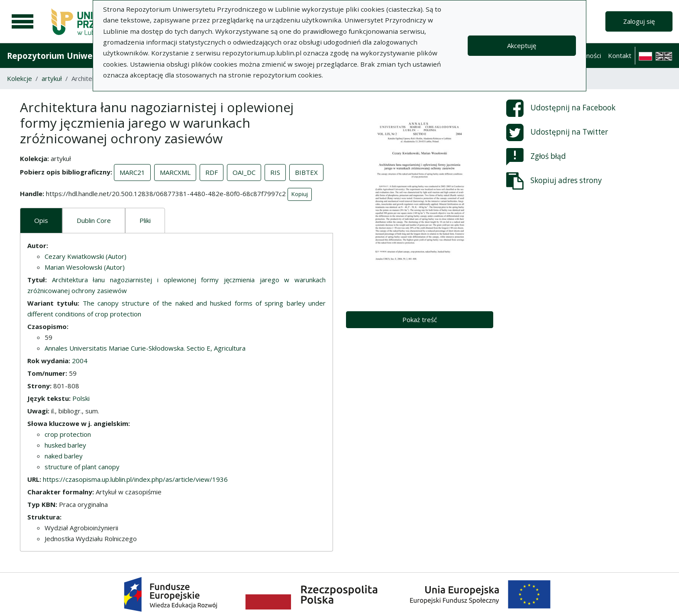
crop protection (68, 434)
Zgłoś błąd (536, 157)
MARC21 (132, 172)
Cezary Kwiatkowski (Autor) (86, 256)
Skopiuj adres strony (554, 181)
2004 (80, 361)
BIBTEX (306, 172)
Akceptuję (522, 45)
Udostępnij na (561, 108)
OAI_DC (244, 172)
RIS (275, 172)
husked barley (65, 445)
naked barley (64, 456)
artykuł (52, 78)
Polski (81, 398)
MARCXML (175, 172)
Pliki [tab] (145, 220)
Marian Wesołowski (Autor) (85, 267)
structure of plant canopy (82, 467)
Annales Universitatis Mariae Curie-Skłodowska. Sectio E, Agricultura (145, 348)
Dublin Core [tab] (94, 220)
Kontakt (620, 55)
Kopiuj (300, 194)
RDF (212, 172)
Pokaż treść (420, 319)
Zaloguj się (639, 21)
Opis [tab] (41, 220)
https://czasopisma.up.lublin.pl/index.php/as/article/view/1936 (135, 479)
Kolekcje (19, 78)
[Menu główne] (23, 22)
